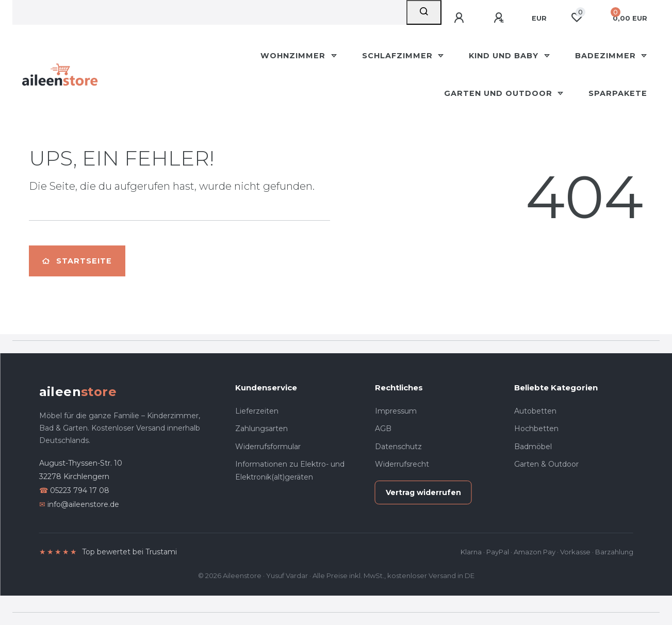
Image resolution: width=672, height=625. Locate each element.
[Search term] (209, 12)
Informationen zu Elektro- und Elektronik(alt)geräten (290, 471)
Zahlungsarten (261, 429)
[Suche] (424, 12)
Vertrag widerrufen (423, 492)
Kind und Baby (505, 56)
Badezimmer (607, 56)
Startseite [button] (77, 261)
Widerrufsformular (268, 447)
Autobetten (535, 411)
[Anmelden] (461, 18)
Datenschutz (398, 447)
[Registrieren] (500, 18)
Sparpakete (618, 93)
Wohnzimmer (294, 56)
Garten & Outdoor (546, 464)
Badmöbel (533, 447)
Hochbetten (536, 429)
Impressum (396, 411)
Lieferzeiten (257, 411)
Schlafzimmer (399, 56)
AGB (383, 429)
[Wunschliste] (577, 18)
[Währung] (539, 19)
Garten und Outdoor (499, 93)
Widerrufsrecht (402, 464)
